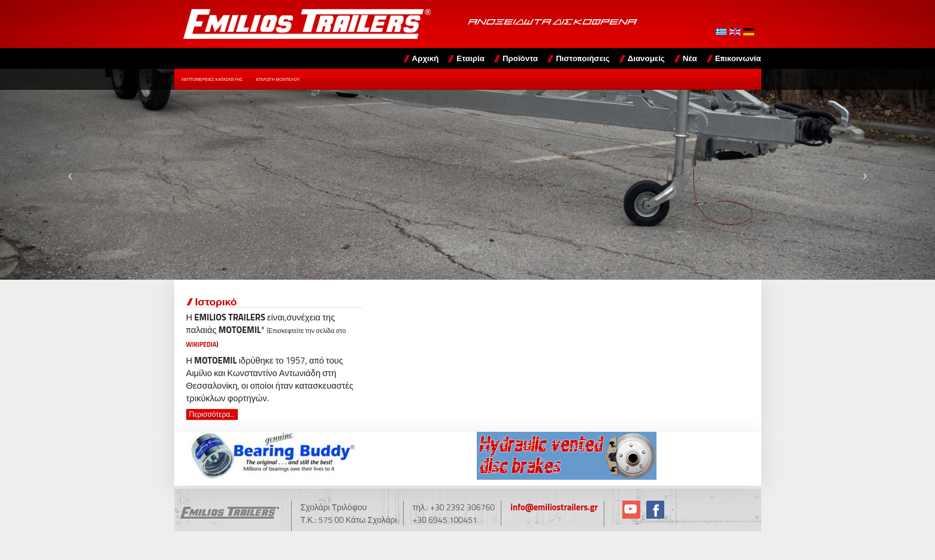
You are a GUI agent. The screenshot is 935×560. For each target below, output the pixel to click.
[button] (70, 174)
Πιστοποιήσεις (583, 58)
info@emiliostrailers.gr (553, 507)
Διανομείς (646, 58)
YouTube (629, 510)
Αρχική (426, 58)
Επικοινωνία (738, 58)
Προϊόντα (520, 58)
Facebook (653, 510)
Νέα (690, 58)
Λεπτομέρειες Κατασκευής (212, 79)
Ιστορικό (216, 302)
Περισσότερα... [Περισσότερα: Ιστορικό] (212, 414)
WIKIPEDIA (202, 344)
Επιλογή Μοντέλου (278, 79)
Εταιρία (470, 58)
